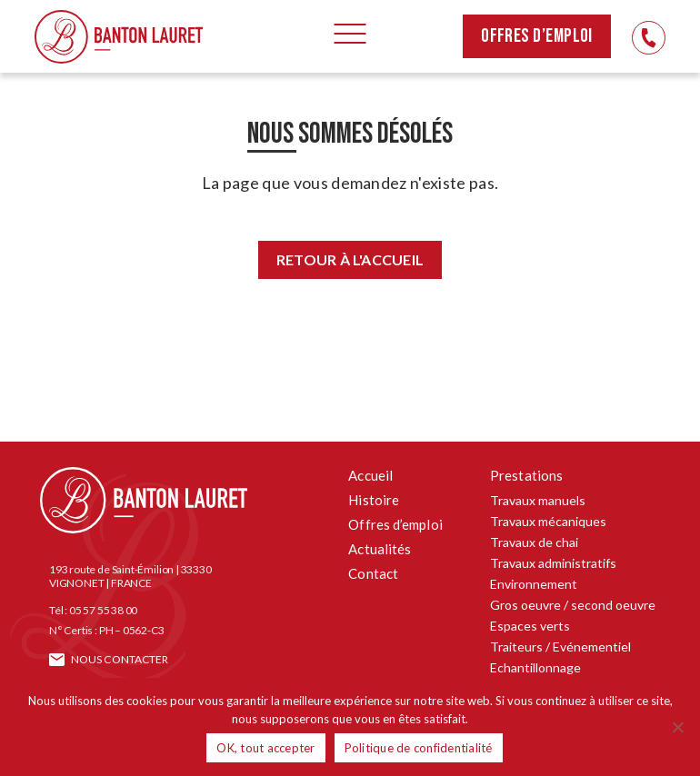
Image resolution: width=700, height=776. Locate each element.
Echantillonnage (535, 667)
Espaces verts (530, 626)
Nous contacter (120, 659)
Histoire (374, 500)
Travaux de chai (534, 542)
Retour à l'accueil (350, 259)
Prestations (526, 475)
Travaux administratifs (553, 563)
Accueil (370, 475)
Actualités (380, 549)
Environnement (534, 584)
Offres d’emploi (537, 36)
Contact (373, 573)
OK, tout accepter (265, 748)
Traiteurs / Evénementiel (560, 647)
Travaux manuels (538, 500)
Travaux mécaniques (548, 521)
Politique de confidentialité (419, 748)
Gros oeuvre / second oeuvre (573, 605)
